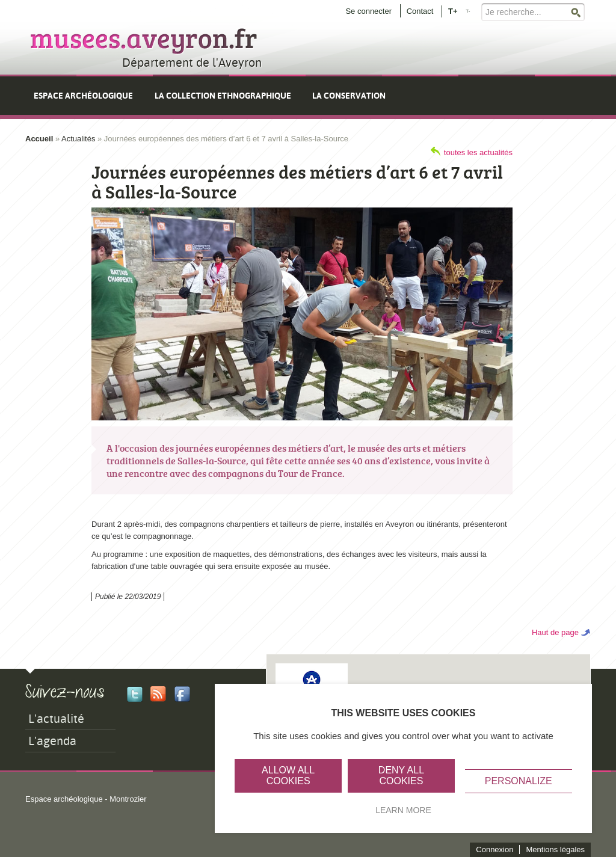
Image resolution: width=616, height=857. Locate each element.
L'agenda (52, 741)
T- (468, 11)
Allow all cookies (288, 776)
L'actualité (56, 719)
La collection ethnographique (223, 96)
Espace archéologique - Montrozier (86, 799)
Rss (158, 694)
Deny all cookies (401, 776)
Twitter (135, 694)
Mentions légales (555, 849)
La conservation (349, 96)
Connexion (494, 849)
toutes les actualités (478, 152)
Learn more (403, 810)
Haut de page (555, 632)
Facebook (182, 694)
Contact (420, 11)
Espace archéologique (83, 96)
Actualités (78, 139)
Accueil (39, 139)
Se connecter (368, 11)
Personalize (519, 781)
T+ (453, 11)
